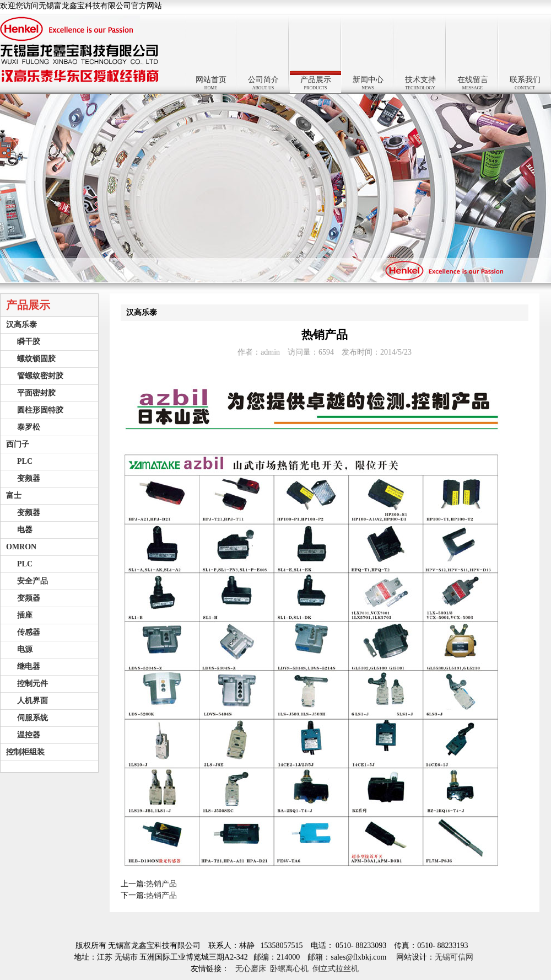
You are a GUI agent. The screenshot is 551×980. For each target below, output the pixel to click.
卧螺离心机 (289, 969)
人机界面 (33, 701)
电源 (25, 649)
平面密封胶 (36, 393)
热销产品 (161, 884)
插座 (25, 615)
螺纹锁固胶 (36, 359)
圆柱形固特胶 (40, 410)
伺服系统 (33, 718)
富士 (14, 496)
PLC (25, 461)
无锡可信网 (456, 957)
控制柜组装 (25, 752)
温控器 (29, 735)
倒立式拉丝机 (336, 969)
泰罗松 (29, 427)
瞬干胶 (29, 342)
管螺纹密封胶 (40, 376)
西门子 (18, 444)
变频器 (29, 478)
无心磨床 (251, 969)
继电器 (29, 666)
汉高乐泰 (21, 325)
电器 (25, 530)
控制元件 (33, 684)
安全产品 (33, 581)
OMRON (21, 547)
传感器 (29, 632)
